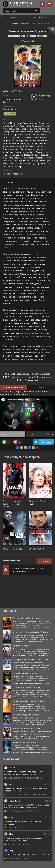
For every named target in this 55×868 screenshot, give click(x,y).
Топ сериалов (40, 17)
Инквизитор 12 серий (16, 858)
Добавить (44, 561)
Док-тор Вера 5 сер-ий (17, 844)
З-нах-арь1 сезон (14, 828)
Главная (13, 17)
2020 (5, 91)
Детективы (24, 23)
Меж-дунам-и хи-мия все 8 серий (22, 811)
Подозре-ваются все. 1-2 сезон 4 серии (26, 795)
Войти (42, 4)
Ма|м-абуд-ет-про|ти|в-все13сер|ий (23, 778)
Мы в (46, 442)
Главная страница (10, 23)
